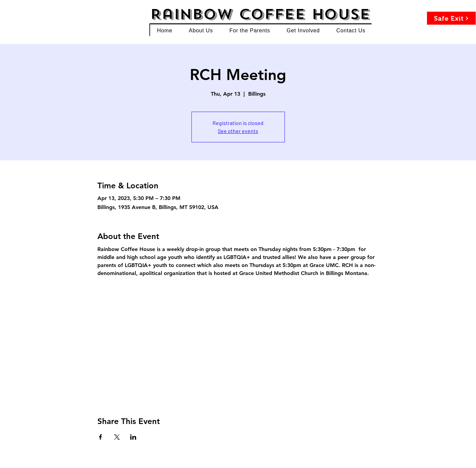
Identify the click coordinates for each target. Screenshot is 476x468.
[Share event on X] (117, 437)
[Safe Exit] (451, 18)
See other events (238, 131)
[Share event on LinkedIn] (133, 437)
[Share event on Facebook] (101, 437)
